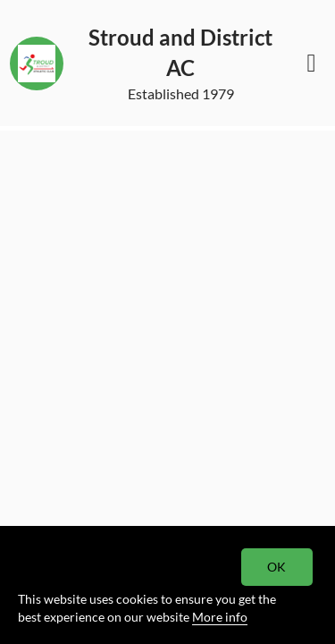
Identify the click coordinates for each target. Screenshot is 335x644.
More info (220, 617)
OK (277, 567)
